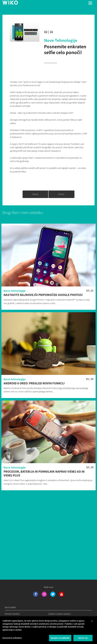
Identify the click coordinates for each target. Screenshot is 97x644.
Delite (61, 194)
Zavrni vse (83, 639)
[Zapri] (92, 622)
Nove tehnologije (61, 40)
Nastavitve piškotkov (12, 639)
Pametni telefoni (12, 614)
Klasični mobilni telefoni (60, 614)
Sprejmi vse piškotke (60, 639)
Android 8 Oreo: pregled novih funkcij (34, 383)
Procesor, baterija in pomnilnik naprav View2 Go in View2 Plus (44, 474)
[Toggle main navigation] (90, 3)
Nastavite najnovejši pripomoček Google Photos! (43, 295)
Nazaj (35, 194)
